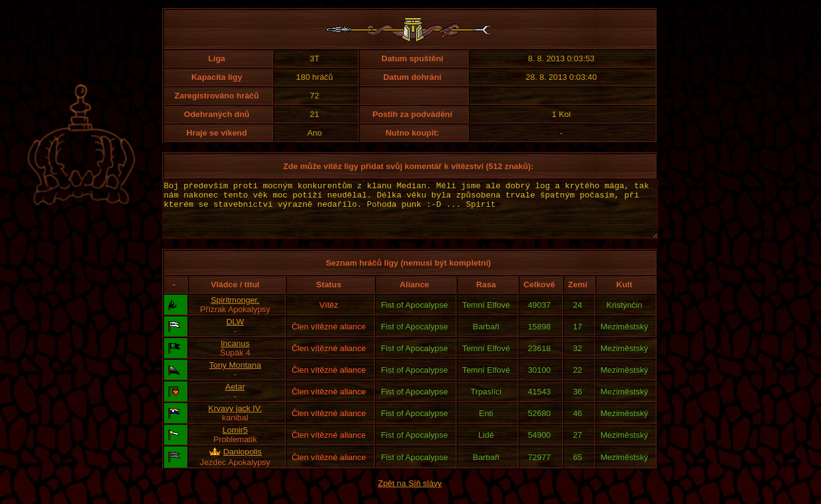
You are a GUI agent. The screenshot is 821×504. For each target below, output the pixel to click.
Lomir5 (235, 441)
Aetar (235, 398)
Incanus (235, 354)
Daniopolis (242, 463)
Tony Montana (235, 376)
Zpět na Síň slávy (410, 494)
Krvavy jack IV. (235, 419)
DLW (235, 333)
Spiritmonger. (235, 311)
